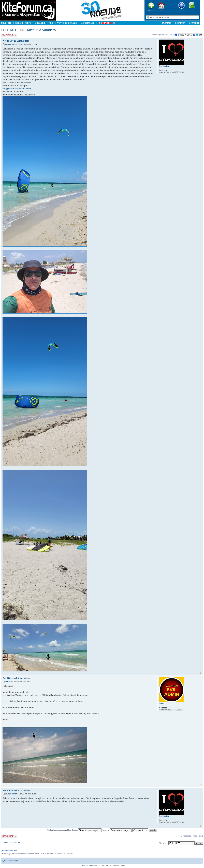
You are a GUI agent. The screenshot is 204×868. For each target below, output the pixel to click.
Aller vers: (163, 843)
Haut (201, 673)
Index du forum (12, 861)
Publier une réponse (9, 35)
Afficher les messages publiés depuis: (74, 830)
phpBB (91, 865)
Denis (10, 682)
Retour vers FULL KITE (12, 843)
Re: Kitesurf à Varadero (17, 678)
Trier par (117, 830)
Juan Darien (12, 44)
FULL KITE (9, 30)
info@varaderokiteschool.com (17, 89)
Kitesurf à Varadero (41, 30)
